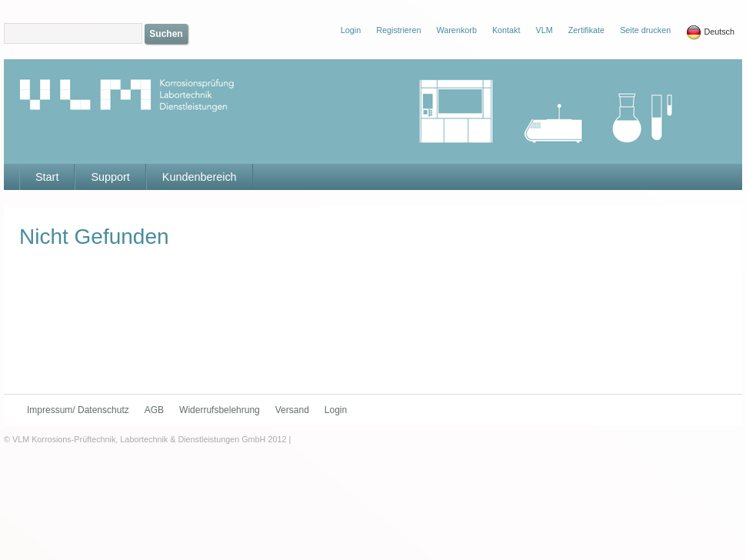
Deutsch (710, 32)
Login (336, 410)
